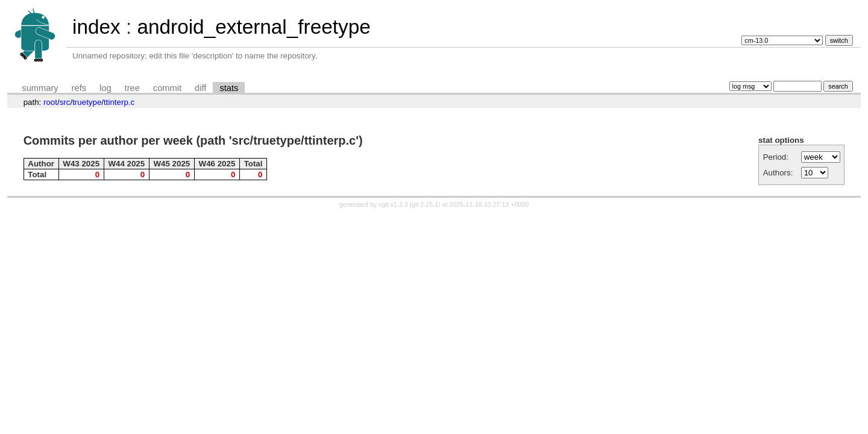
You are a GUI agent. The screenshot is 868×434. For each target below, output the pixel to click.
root (50, 102)
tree (132, 88)
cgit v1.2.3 (393, 204)
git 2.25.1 (425, 204)
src (65, 102)
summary (40, 88)
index (96, 27)
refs (79, 88)
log (105, 88)
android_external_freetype (253, 27)
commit (167, 88)
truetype (87, 102)
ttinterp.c (119, 102)
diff (200, 88)
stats (229, 88)
